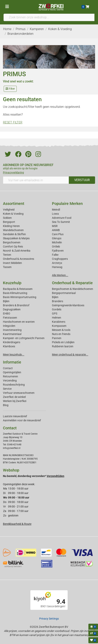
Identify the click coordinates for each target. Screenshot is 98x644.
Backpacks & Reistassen (18, 289)
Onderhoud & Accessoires (19, 259)
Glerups (57, 238)
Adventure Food (62, 218)
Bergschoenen (12, 242)
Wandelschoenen (13, 230)
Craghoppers (60, 259)
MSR (55, 226)
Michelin (57, 242)
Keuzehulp (12, 283)
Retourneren (10, 376)
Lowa (55, 214)
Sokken (7, 218)
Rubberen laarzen (63, 346)
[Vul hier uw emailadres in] (36, 180)
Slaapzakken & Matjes (16, 238)
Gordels (57, 309)
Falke (55, 255)
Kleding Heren (11, 226)
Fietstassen (10, 318)
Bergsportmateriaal (64, 293)
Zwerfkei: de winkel (14, 397)
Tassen (7, 267)
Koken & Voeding (13, 214)
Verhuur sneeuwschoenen (19, 393)
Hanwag (57, 267)
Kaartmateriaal (12, 334)
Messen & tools (61, 330)
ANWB (56, 230)
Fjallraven (58, 251)
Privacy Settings (49, 619)
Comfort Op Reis (13, 247)
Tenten (7, 255)
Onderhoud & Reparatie (72, 283)
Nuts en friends (61, 334)
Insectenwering (12, 330)
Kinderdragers (12, 342)
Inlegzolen (9, 326)
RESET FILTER (13, 122)
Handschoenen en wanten (19, 322)
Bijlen (6, 301)
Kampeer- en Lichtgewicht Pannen (24, 338)
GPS (55, 314)
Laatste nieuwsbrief (15, 416)
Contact (8, 368)
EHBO (7, 314)
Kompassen (59, 326)
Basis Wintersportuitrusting (20, 297)
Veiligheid (9, 210)
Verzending (10, 381)
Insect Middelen (12, 263)
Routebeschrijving (14, 385)
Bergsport (9, 222)
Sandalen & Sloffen (14, 234)
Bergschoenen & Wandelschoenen (73, 289)
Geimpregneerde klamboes (68, 305)
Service (7, 389)
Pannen (57, 338)
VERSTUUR (82, 180)
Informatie (12, 362)
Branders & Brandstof (16, 305)
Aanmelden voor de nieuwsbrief (22, 420)
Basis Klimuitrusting (15, 293)
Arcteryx (57, 263)
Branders (58, 301)
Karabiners (59, 322)
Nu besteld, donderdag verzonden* (34, 476)
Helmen (57, 318)
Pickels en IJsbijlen (63, 342)
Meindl (56, 210)
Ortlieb (56, 247)
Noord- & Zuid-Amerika (17, 251)
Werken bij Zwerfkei (15, 401)
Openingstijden (12, 372)
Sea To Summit (61, 222)
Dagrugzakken (12, 309)
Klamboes (9, 346)
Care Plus (58, 234)
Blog (6, 405)
